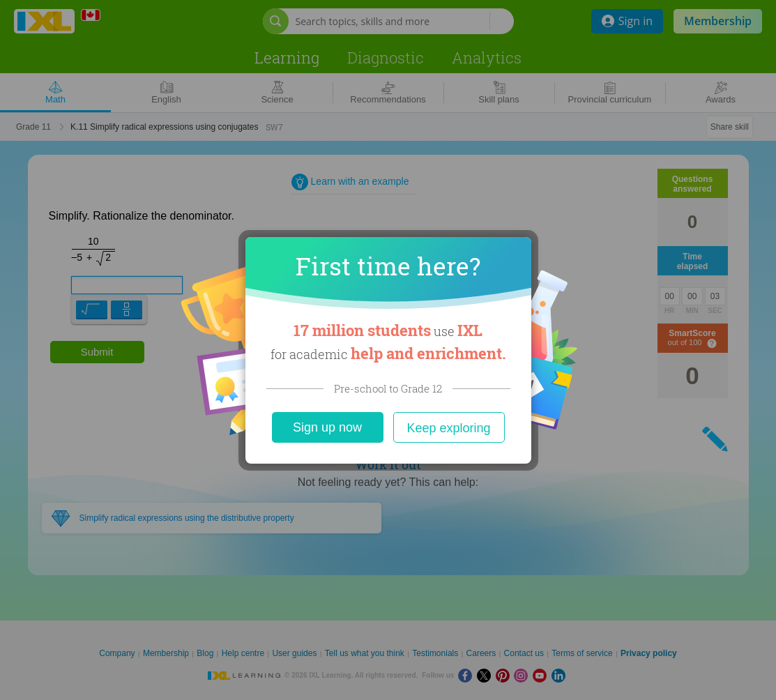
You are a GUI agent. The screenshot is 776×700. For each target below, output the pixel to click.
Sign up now (327, 427)
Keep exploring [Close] (448, 428)
